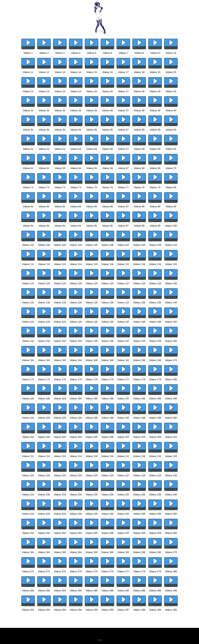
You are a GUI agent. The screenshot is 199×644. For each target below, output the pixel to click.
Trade (100, 640)
